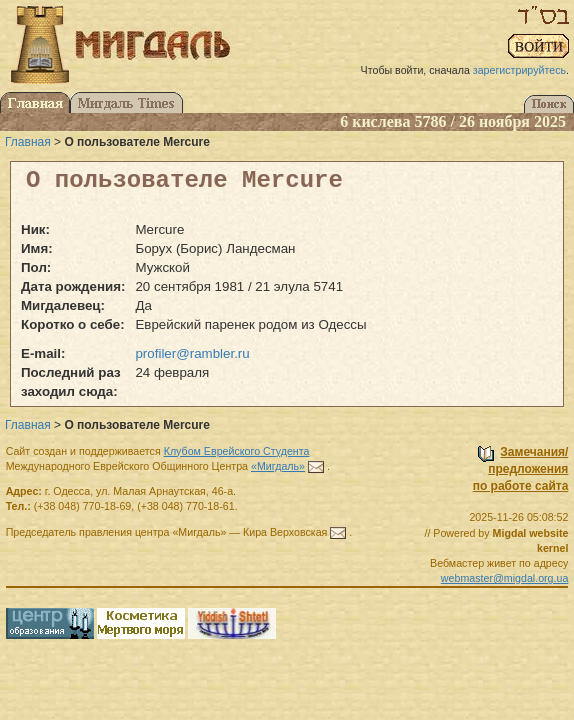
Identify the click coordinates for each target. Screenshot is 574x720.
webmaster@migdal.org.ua (505, 578)
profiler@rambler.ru (192, 353)
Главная (28, 142)
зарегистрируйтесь (519, 70)
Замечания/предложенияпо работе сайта (521, 469)
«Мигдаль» (278, 466)
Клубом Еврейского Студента (237, 451)
